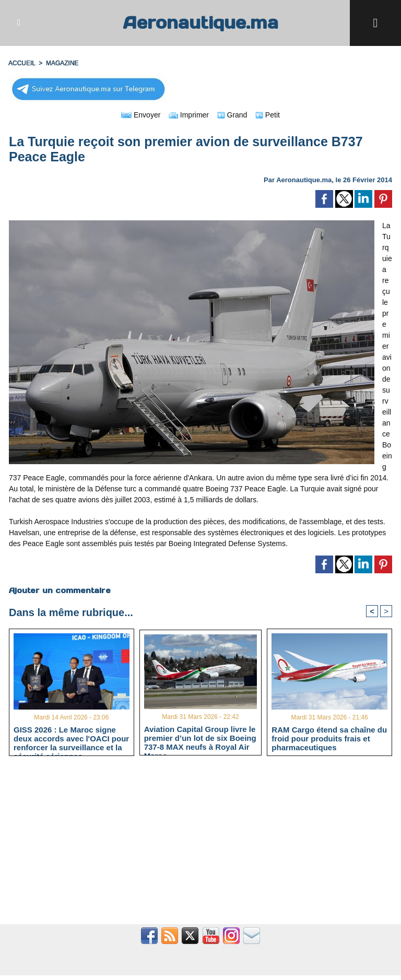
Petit (268, 115)
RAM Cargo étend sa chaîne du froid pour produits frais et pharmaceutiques (329, 738)
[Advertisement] (200, 846)
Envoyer (141, 115)
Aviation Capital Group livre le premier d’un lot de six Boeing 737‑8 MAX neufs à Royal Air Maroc (200, 738)
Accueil (22, 63)
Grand (232, 115)
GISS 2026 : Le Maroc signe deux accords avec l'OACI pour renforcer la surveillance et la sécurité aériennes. (71, 738)
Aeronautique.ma (200, 23)
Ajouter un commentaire (60, 591)
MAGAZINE (62, 63)
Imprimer (189, 115)
